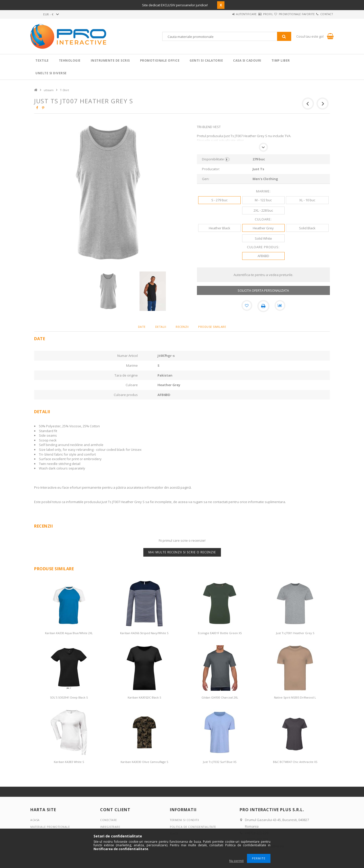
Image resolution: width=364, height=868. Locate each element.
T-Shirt (64, 90)
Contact (324, 14)
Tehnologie (70, 60)
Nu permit (236, 861)
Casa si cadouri (247, 60)
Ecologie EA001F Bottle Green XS (220, 633)
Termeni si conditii (185, 820)
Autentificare (225, 14)
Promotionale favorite (288, 14)
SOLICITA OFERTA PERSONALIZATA (263, 290)
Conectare (109, 820)
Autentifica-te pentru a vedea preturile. (263, 275)
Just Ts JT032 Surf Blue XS (220, 762)
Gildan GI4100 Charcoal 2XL (220, 697)
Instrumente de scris (110, 60)
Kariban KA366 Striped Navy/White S (144, 633)
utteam (49, 90)
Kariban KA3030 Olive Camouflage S (144, 762)
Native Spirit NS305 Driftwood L (295, 697)
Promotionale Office (160, 60)
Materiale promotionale (51, 827)
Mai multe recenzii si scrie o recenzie (182, 552)
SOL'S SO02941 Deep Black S (69, 697)
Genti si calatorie (206, 60)
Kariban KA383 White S (69, 762)
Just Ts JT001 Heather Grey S (295, 633)
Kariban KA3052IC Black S (144, 697)
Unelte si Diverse (51, 73)
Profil (253, 14)
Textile (42, 60)
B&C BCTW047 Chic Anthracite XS (295, 762)
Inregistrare (110, 827)
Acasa (35, 820)
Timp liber (281, 60)
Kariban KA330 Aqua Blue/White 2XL (69, 633)
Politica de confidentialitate (194, 827)
